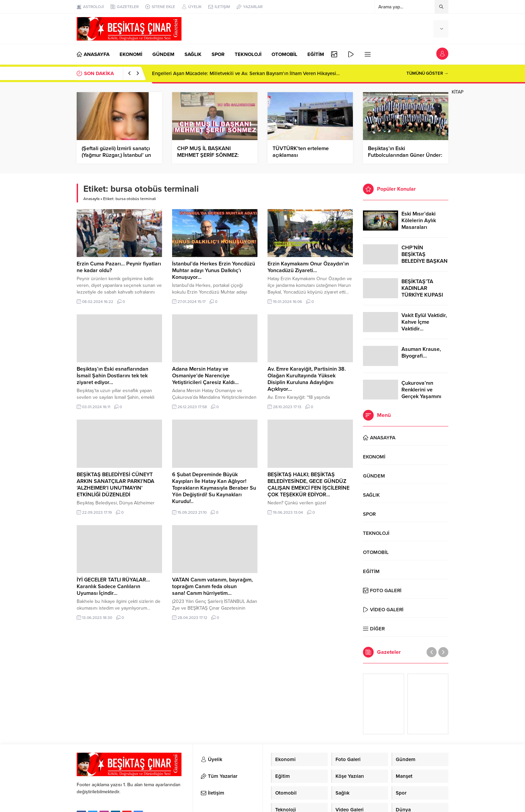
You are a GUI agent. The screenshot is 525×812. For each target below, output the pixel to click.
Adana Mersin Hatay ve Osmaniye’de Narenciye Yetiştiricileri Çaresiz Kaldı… (205, 376)
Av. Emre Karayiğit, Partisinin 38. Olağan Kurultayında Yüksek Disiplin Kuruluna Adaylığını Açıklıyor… (307, 379)
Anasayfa (91, 199)
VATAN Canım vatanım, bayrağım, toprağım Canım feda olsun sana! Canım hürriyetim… (212, 586)
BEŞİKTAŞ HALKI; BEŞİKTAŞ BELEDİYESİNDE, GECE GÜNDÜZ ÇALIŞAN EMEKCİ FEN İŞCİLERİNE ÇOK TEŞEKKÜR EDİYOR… (309, 485)
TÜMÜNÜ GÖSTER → (427, 73)
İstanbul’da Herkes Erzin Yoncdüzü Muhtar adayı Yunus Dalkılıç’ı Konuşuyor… (214, 270)
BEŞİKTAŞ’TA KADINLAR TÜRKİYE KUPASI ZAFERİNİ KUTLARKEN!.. (422, 295)
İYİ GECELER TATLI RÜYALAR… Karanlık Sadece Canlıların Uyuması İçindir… (113, 586)
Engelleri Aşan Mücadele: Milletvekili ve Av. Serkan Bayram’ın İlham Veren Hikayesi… (246, 73)
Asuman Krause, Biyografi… (421, 353)
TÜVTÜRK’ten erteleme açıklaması (301, 152)
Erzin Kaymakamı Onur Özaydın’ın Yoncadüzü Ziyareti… (308, 267)
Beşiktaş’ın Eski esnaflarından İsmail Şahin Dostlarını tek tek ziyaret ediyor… (112, 376)
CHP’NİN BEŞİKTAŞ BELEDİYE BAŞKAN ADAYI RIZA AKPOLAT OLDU (425, 261)
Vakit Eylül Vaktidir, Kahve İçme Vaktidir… (424, 322)
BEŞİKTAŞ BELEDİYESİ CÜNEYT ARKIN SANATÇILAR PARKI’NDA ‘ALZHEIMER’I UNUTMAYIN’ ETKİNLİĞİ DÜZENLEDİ (116, 485)
